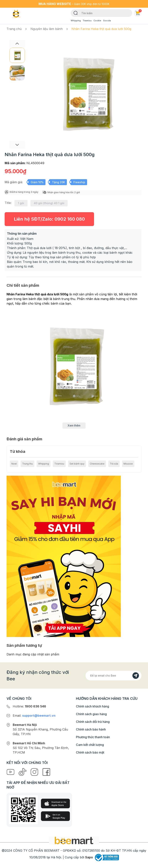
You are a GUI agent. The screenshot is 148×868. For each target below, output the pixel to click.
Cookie (97, 21)
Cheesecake (97, 464)
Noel (14, 464)
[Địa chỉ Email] (114, 676)
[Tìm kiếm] (76, 13)
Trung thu (27, 464)
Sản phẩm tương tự (24, 645)
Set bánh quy (77, 464)
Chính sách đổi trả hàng (93, 722)
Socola (107, 21)
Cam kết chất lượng (90, 745)
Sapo (89, 857)
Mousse (128, 464)
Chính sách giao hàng (91, 714)
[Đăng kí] (136, 676)
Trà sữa (114, 464)
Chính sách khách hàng (92, 706)
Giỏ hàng (138, 12)
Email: (34, 716)
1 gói (21, 203)
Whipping (76, 21)
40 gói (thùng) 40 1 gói (49, 203)
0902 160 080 (70, 219)
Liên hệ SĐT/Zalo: (49, 219)
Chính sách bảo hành (91, 729)
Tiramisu (87, 21)
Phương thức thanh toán (93, 737)
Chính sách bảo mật (90, 752)
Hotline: (29, 706)
